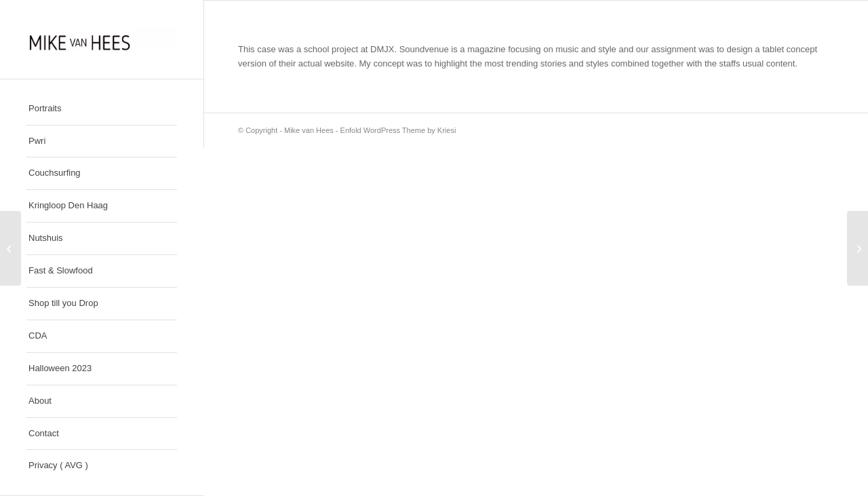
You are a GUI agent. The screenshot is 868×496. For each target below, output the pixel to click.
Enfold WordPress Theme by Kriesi (398, 130)
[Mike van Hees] (102, 39)
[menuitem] (102, 109)
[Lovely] (11, 248)
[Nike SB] (857, 248)
